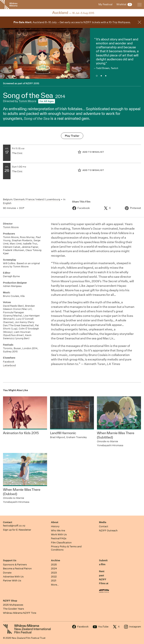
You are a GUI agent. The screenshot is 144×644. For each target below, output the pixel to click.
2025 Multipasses (13, 605)
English (7, 203)
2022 (54, 577)
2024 (54, 569)
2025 (54, 565)
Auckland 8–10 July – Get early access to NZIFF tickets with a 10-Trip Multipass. (72, 22)
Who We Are (58, 531)
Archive (55, 560)
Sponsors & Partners (15, 565)
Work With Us (59, 534)
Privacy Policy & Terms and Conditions (66, 548)
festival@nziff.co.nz (14, 526)
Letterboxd (9, 365)
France (30, 199)
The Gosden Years (13, 609)
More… (55, 585)
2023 (54, 573)
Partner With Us (12, 581)
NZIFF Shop (10, 601)
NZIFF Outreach (108, 531)
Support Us (10, 560)
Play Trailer (72, 136)
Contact (8, 522)
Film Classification (61, 543)
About (55, 522)
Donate (7, 573)
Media (103, 522)
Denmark (19, 199)
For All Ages (47, 101)
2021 (54, 581)
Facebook (9, 362)
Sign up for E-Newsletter (17, 530)
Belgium (8, 199)
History (55, 526)
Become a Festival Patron (17, 569)
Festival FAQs (59, 538)
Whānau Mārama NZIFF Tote (20, 613)
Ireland (40, 199)
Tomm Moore (27, 101)
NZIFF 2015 (32, 83)
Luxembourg (53, 199)
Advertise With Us (13, 577)
